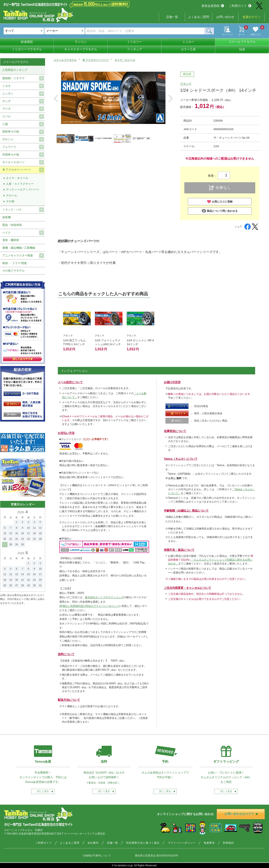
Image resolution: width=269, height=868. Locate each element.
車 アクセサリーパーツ (96, 60)
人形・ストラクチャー (20, 184)
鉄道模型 (27, 42)
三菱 (5, 124)
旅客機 (7, 217)
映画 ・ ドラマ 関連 (15, 263)
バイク (7, 233)
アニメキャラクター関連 (18, 255)
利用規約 (228, 843)
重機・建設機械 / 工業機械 (19, 248)
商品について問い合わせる (220, 211)
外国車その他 (11, 155)
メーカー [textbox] (52, 31)
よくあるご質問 (199, 17)
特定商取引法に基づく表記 (143, 843)
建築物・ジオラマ (13, 78)
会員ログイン (251, 17)
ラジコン (81, 42)
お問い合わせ (225, 17)
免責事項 (209, 843)
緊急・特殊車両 (12, 225)
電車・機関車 (11, 240)
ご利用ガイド (240, 6)
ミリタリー (134, 42)
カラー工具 (188, 49)
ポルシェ (8, 139)
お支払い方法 (66, 433)
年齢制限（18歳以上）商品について (186, 511)
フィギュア (134, 49)
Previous (56, 99)
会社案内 (93, 843)
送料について (66, 654)
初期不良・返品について (179, 550)
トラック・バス (12, 210)
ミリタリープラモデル (27, 49)
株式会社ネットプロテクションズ (104, 597)
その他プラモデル (13, 271)
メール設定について (70, 382)
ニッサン (8, 94)
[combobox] (65, 31)
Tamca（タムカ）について (181, 459)
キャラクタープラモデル (81, 49)
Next (171, 99)
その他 (10, 201)
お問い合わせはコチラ (241, 814)
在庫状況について (175, 431)
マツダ (7, 109)
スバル (7, 116)
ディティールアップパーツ (23, 190)
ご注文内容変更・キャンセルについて (188, 588)
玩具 (242, 49)
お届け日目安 (172, 382)
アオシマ (186, 84)
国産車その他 (11, 132)
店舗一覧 (172, 17)
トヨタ (7, 86)
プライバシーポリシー (182, 843)
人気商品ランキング (15, 70)
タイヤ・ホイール (125, 60)
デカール (12, 196)
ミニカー (188, 42)
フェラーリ (9, 147)
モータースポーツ (13, 162)
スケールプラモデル (242, 42)
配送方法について (69, 700)
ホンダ (7, 101)
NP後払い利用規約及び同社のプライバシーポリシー (89, 606)
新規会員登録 (213, 6)
